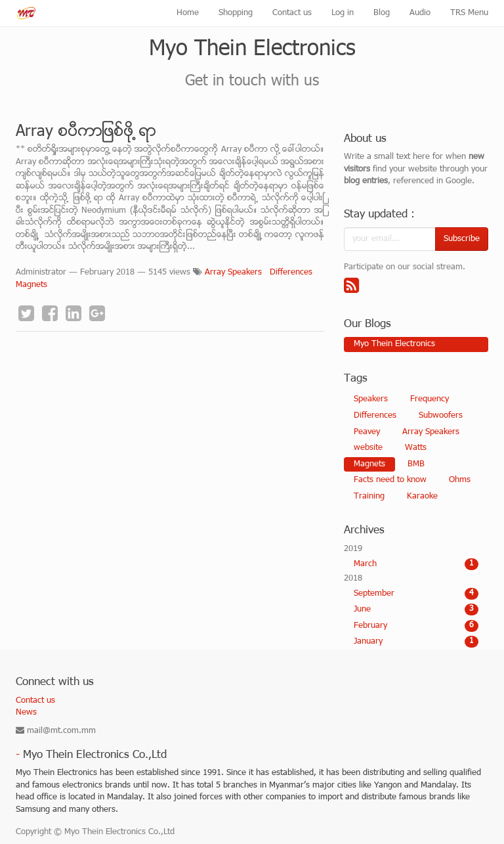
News (26, 713)
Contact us (35, 701)
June (416, 610)
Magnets (31, 285)
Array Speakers (233, 273)
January (416, 642)
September (416, 594)
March (416, 564)
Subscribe (462, 239)
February (416, 626)
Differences (291, 273)
